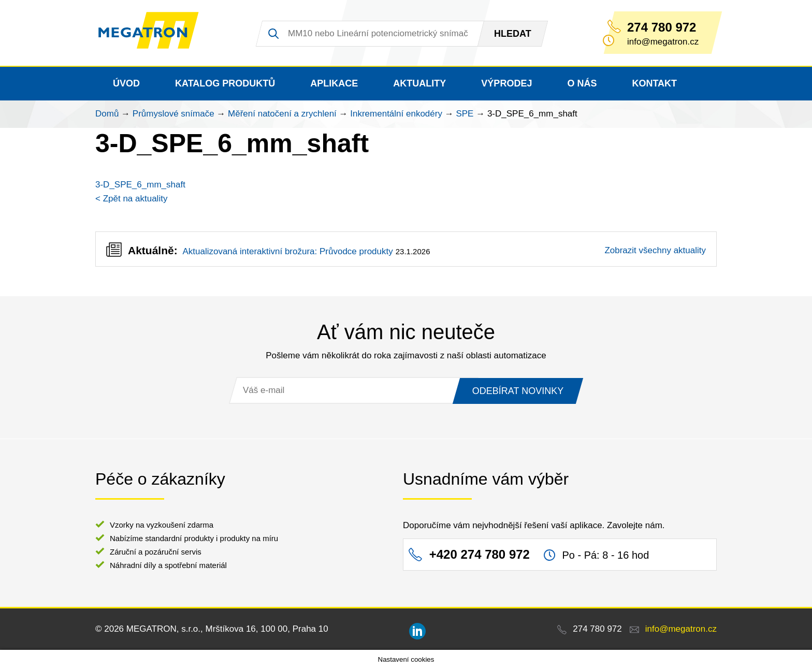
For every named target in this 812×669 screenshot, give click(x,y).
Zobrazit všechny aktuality (655, 250)
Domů (107, 114)
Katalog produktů (225, 83)
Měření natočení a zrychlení (282, 114)
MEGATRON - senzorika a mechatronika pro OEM (155, 33)
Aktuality (419, 83)
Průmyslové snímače (173, 114)
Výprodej (506, 83)
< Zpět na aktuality (131, 199)
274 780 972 (662, 27)
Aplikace (334, 83)
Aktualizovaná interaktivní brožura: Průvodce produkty (287, 251)
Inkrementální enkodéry (396, 114)
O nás (582, 83)
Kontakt (654, 83)
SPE (465, 114)
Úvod (126, 83)
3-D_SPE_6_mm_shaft (140, 185)
